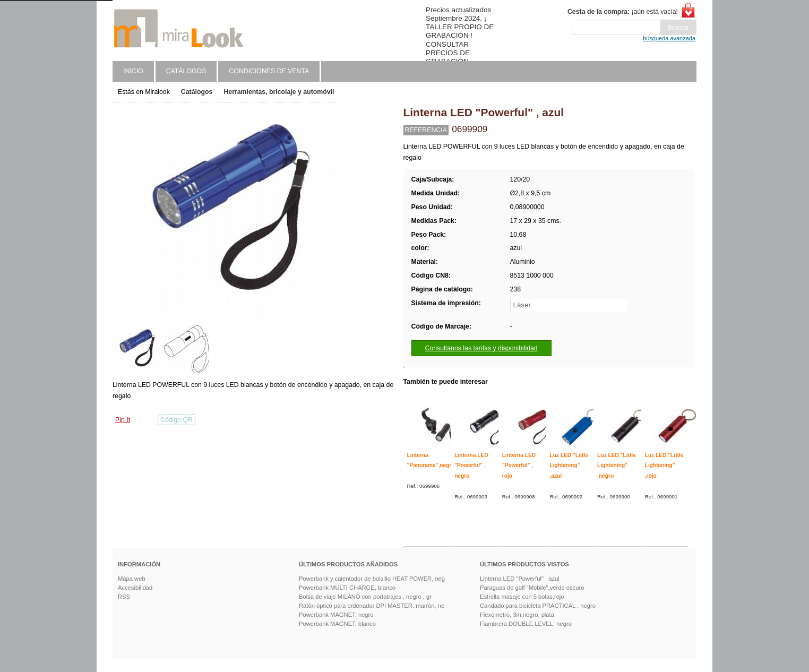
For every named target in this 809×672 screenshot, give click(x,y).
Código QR (177, 420)
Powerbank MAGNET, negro (336, 615)
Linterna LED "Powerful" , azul (520, 579)
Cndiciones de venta (269, 71)
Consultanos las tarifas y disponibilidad (481, 348)
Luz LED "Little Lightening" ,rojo (664, 466)
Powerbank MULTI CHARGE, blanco (347, 588)
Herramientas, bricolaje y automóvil (279, 92)
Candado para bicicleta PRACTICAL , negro (538, 606)
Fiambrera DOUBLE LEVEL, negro (526, 624)
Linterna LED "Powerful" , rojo (519, 466)
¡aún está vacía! (623, 12)
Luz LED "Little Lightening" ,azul (569, 466)
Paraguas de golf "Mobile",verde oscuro (532, 588)
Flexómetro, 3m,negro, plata (517, 615)
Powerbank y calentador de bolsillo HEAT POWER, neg (372, 579)
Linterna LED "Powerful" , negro (471, 466)
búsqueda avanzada (669, 38)
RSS (124, 597)
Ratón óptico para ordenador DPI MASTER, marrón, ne (372, 606)
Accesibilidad (135, 588)
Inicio (133, 71)
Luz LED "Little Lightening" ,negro (617, 466)
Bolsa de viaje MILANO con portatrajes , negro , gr (365, 597)
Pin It (123, 420)
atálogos (186, 71)
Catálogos (197, 92)
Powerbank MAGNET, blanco (337, 624)
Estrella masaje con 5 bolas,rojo (522, 597)
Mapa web (132, 579)
